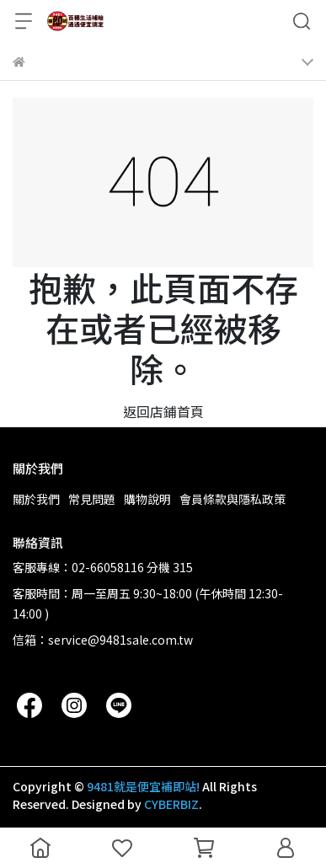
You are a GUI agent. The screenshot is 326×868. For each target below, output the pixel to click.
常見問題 (92, 499)
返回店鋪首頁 (163, 411)
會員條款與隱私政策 (232, 499)
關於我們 (36, 499)
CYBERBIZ (171, 804)
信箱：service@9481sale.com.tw (103, 640)
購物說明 (147, 499)
